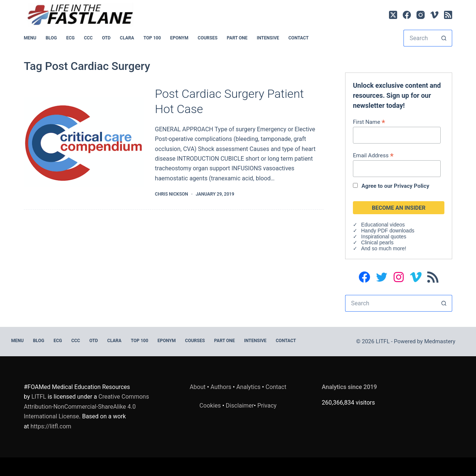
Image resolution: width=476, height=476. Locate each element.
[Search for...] (419, 38)
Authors (221, 387)
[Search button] (444, 38)
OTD (106, 38)
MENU (30, 38)
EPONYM (179, 38)
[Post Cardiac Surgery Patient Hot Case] (84, 142)
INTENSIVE (268, 38)
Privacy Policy (411, 186)
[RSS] (448, 15)
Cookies (211, 406)
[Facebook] (407, 15)
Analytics (248, 387)
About (198, 387)
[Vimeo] (434, 15)
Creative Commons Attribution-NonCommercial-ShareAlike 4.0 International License (86, 406)
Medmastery (440, 341)
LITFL (39, 397)
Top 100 (152, 38)
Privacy (267, 406)
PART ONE (237, 38)
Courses (208, 38)
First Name (369, 122)
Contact (299, 38)
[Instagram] (421, 15)
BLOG (51, 38)
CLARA (127, 38)
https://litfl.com (51, 426)
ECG (70, 38)
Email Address (373, 155)
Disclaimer (240, 406)
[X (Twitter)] (393, 15)
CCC (89, 38)
